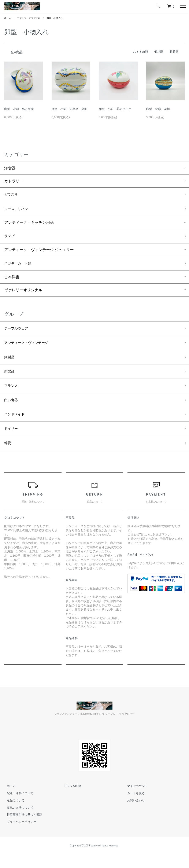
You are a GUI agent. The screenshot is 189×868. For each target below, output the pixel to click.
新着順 (174, 52)
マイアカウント (135, 797)
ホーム (8, 18)
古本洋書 (12, 280)
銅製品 (10, 378)
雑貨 (8, 453)
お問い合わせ (133, 811)
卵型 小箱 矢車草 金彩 (69, 109)
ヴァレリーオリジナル (30, 18)
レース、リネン (18, 210)
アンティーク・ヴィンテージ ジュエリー (39, 252)
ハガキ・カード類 (19, 266)
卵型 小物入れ (58, 18)
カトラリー (14, 181)
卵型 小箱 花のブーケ (115, 109)
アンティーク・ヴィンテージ (29, 347)
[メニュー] (183, 6)
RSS (68, 797)
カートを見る (133, 804)
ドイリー (12, 438)
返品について (13, 811)
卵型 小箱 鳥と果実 (19, 109)
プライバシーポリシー (19, 832)
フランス (12, 393)
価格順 (159, 52)
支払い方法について (18, 818)
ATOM (77, 797)
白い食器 (12, 408)
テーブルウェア (18, 332)
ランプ (10, 238)
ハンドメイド (16, 423)
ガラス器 (12, 195)
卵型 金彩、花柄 (158, 109)
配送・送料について (18, 804)
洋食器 (10, 168)
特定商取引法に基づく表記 (22, 825)
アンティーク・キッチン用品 (29, 224)
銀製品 (10, 363)
